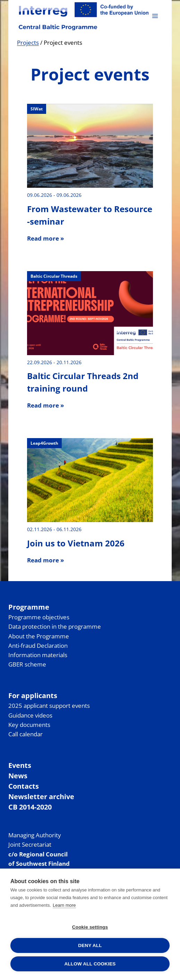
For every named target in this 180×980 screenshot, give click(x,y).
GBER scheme (27, 664)
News (18, 776)
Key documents (29, 725)
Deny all (90, 945)
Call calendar (25, 734)
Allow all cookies (90, 964)
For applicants (33, 696)
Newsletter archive (41, 797)
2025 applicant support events (49, 706)
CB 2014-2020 (30, 807)
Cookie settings (90, 927)
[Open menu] (155, 16)
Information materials (38, 655)
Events (20, 765)
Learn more (64, 905)
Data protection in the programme (55, 626)
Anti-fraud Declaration (38, 646)
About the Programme (39, 636)
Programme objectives (39, 617)
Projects (28, 43)
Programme (29, 607)
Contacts (24, 786)
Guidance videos (30, 715)
